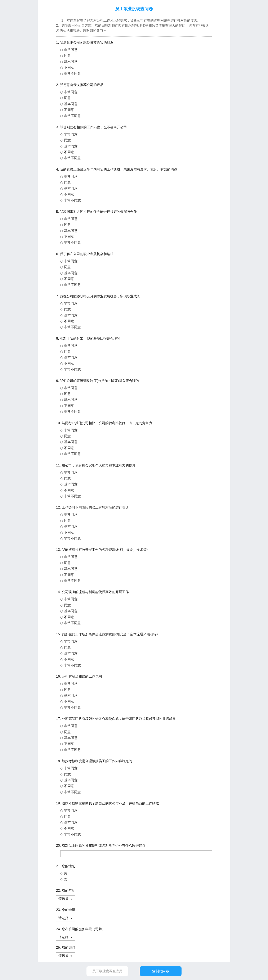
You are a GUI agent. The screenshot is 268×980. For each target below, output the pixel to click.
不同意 (69, 67)
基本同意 (71, 62)
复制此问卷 (161, 971)
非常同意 (71, 50)
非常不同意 (72, 74)
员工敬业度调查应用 (107, 971)
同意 (67, 56)
